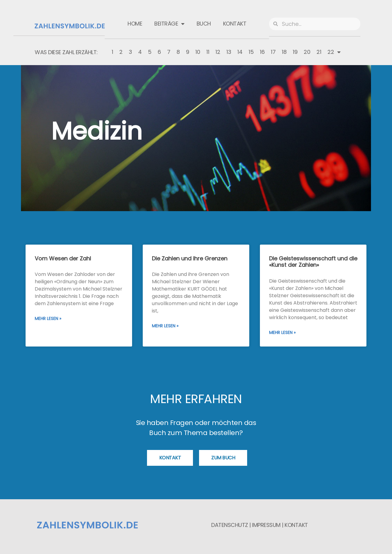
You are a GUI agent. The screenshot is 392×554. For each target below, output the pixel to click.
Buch (204, 24)
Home (135, 24)
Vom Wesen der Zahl (63, 258)
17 (273, 52)
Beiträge (169, 24)
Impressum (266, 525)
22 (334, 52)
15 (251, 52)
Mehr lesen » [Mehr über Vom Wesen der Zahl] (48, 319)
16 (262, 52)
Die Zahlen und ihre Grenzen (190, 258)
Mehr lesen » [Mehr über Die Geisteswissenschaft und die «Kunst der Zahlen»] (282, 333)
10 (198, 52)
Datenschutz (230, 525)
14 (240, 52)
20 (307, 52)
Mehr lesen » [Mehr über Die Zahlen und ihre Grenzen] (165, 326)
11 (208, 52)
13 (229, 52)
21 (319, 52)
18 (284, 52)
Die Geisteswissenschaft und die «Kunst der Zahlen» (313, 262)
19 (295, 52)
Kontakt (235, 24)
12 (218, 52)
